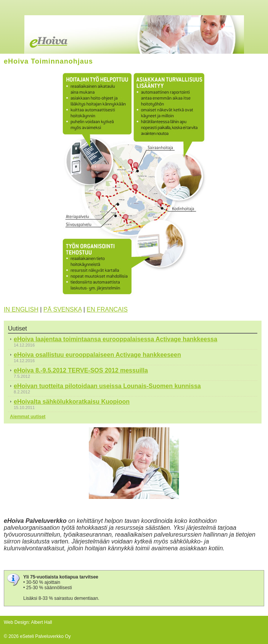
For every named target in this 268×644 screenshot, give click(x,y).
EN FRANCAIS (107, 309)
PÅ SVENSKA (63, 309)
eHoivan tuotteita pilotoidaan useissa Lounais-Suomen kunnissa (107, 386)
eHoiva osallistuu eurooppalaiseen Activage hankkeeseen (97, 355)
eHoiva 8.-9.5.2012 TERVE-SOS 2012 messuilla (81, 370)
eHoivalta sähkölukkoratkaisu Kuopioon (72, 402)
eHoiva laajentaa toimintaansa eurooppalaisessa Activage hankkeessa (116, 339)
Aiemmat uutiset (28, 417)
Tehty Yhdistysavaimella (28, 629)
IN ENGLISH (21, 309)
